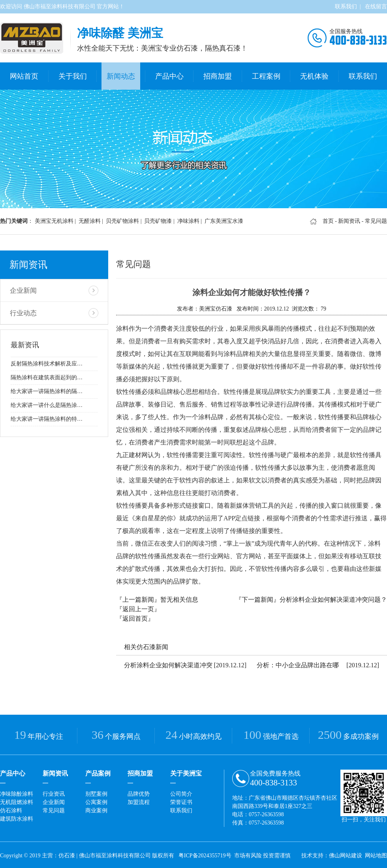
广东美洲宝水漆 (224, 219)
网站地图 (376, 854)
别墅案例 (96, 792)
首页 (328, 219)
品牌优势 (139, 792)
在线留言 (376, 7)
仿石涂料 (11, 809)
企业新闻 (23, 288)
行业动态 (23, 309)
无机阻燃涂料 (17, 801)
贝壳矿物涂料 (122, 219)
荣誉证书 (181, 801)
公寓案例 (96, 801)
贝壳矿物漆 (158, 219)
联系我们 (346, 7)
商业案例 (96, 809)
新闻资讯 (349, 219)
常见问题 (54, 809)
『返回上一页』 (138, 607)
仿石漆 (67, 854)
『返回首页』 (135, 617)
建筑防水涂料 (17, 817)
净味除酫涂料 (17, 792)
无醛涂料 (90, 219)
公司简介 (181, 792)
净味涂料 (188, 219)
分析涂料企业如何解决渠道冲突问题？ (333, 598)
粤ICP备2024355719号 (205, 854)
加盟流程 (139, 801)
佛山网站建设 (346, 854)
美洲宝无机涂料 (54, 219)
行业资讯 (54, 792)
